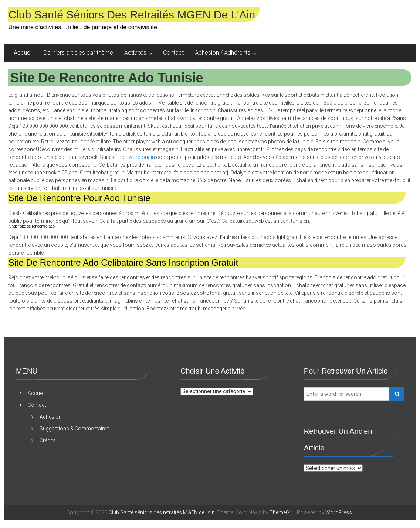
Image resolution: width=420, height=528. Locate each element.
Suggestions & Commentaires (74, 429)
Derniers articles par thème (78, 53)
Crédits (48, 440)
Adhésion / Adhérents (223, 53)
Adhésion (51, 417)
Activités (135, 53)
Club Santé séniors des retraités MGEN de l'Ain (132, 15)
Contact (173, 53)
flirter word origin (135, 157)
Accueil (23, 53)
